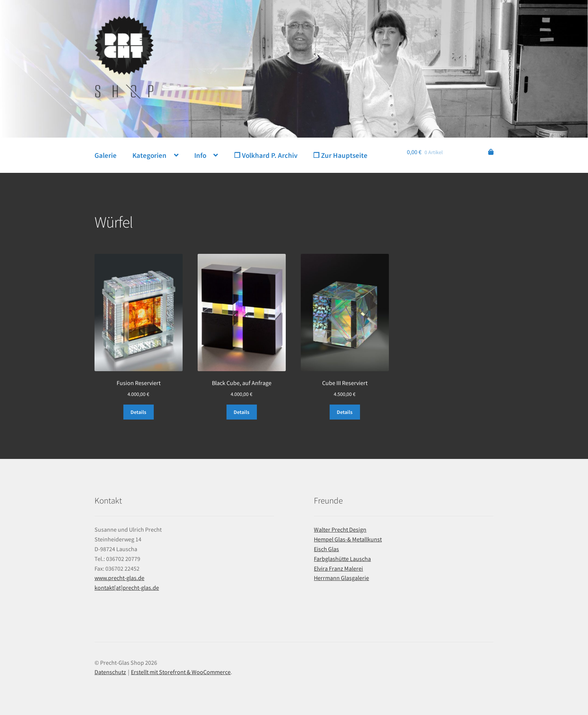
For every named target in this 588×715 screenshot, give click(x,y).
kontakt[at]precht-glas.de (127, 588)
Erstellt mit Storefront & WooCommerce (181, 672)
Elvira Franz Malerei (338, 568)
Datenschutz (110, 672)
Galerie (106, 155)
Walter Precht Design (340, 529)
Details (138, 412)
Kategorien (149, 155)
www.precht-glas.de (119, 578)
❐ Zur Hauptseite (340, 155)
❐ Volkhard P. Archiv (266, 155)
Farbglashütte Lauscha (342, 559)
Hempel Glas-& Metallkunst (348, 539)
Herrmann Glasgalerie (341, 578)
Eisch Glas (326, 549)
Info (200, 155)
